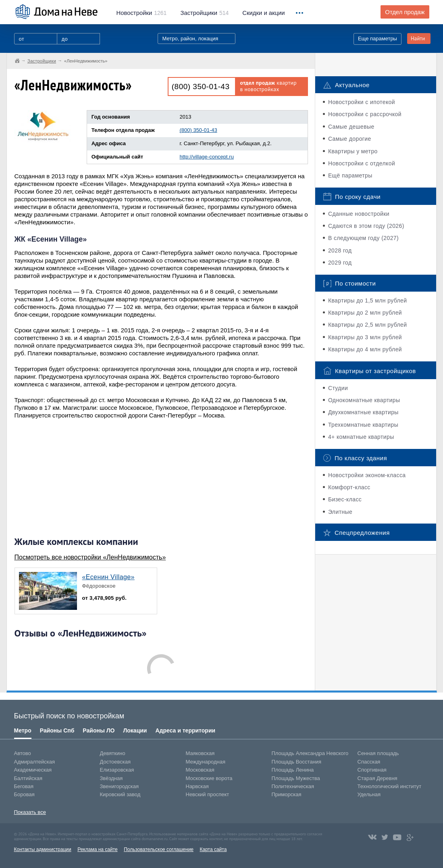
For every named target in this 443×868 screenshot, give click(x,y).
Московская (200, 770)
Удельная (369, 794)
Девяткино (113, 753)
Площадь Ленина (293, 770)
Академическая (33, 770)
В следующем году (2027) (363, 238)
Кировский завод (120, 794)
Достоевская (115, 762)
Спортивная (372, 770)
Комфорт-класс (349, 487)
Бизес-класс (345, 499)
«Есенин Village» (108, 577)
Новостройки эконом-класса (367, 475)
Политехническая (293, 786)
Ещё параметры (350, 175)
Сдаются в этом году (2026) (366, 226)
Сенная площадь (378, 753)
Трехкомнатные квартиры (363, 425)
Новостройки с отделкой (362, 163)
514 (204, 13)
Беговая (24, 786)
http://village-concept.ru (206, 157)
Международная (206, 762)
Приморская (287, 794)
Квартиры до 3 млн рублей (365, 337)
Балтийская (28, 778)
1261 (142, 13)
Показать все (30, 812)
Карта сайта (213, 849)
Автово (23, 753)
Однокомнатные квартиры (364, 400)
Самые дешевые (351, 127)
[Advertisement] (75, 478)
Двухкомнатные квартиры (363, 412)
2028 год (340, 250)
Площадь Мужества (296, 778)
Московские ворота (209, 778)
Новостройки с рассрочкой (365, 114)
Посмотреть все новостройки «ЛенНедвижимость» (90, 557)
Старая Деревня (377, 778)
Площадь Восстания (297, 762)
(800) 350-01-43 (201, 87)
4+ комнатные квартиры (361, 437)
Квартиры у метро (353, 151)
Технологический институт (390, 786)
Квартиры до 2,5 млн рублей (368, 325)
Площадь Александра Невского (310, 753)
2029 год (340, 263)
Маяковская (200, 753)
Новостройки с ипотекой (362, 102)
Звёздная (111, 778)
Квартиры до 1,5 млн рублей (368, 300)
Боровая (24, 794)
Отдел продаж (405, 12)
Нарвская (197, 786)
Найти (418, 39)
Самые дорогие (350, 139)
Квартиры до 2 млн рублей (365, 313)
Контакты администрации (43, 849)
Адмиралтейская (35, 762)
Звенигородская (119, 786)
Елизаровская (117, 770)
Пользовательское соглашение (159, 849)
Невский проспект (208, 794)
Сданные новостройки (359, 214)
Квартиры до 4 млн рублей (365, 349)
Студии (338, 388)
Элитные (340, 512)
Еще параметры (377, 39)
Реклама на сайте (98, 849)
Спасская (369, 762)
